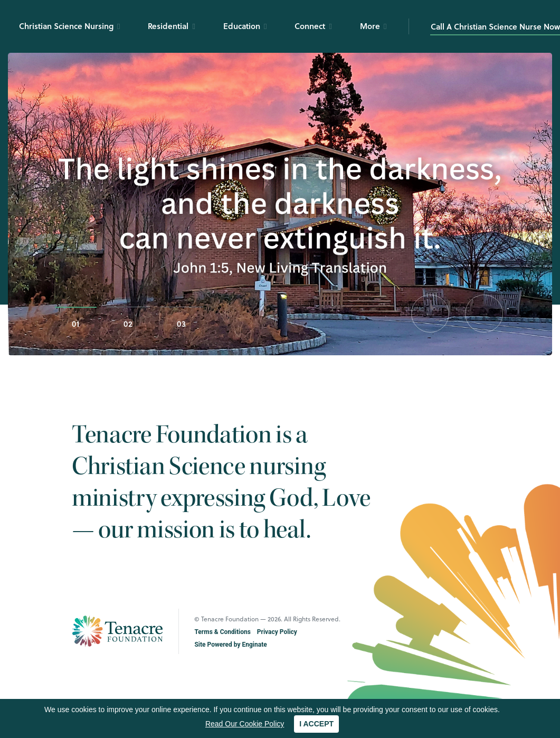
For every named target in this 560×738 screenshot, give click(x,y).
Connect (310, 26)
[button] (430, 314)
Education (242, 26)
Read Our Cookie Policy (245, 724)
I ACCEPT (316, 724)
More (370, 26)
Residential (168, 26)
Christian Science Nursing (66, 26)
